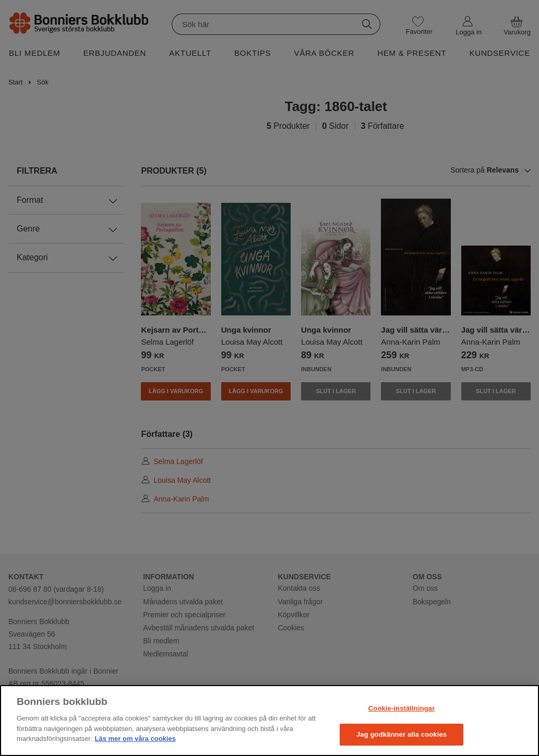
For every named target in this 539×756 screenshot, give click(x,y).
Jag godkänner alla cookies (402, 734)
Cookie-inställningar (402, 708)
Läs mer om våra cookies (135, 739)
